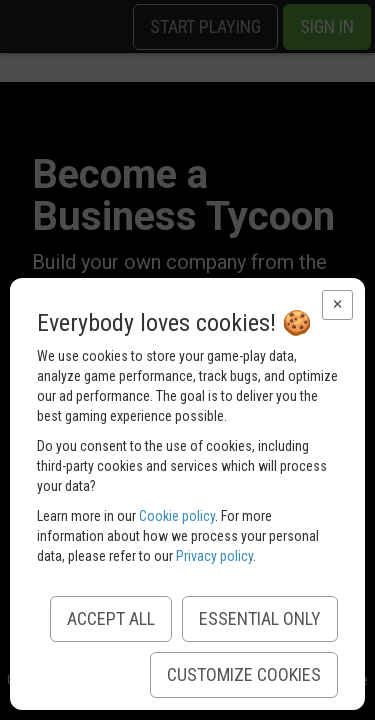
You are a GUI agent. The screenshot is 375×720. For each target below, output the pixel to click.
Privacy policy (214, 556)
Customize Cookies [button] (244, 674)
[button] (337, 305)
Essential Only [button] (260, 618)
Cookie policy (177, 516)
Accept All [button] (111, 618)
